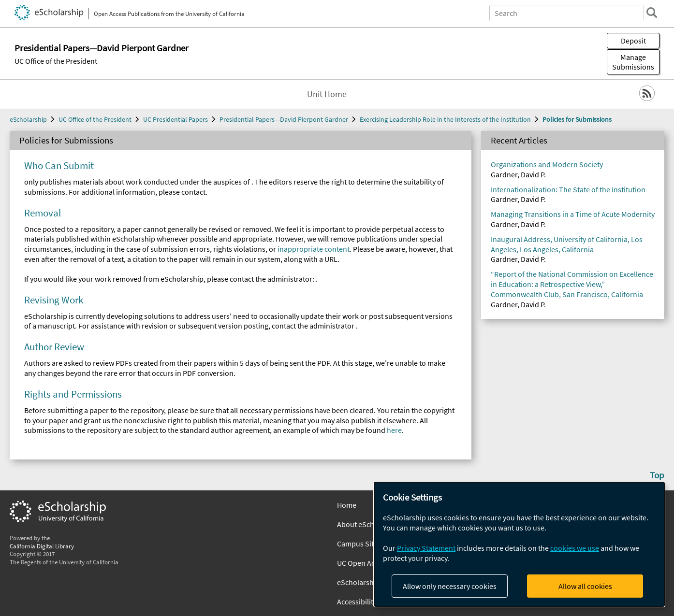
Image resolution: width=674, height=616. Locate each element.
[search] (652, 13)
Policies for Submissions (577, 119)
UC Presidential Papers (176, 119)
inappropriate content (314, 249)
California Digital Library (42, 546)
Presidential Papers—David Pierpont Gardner (284, 119)
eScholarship (28, 119)
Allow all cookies (585, 586)
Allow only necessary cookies (450, 586)
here (394, 430)
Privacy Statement (426, 548)
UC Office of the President (56, 61)
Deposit (633, 41)
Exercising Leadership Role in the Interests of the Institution (445, 119)
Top (657, 475)
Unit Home (327, 94)
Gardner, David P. (518, 174)
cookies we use (575, 548)
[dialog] (519, 544)
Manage (633, 62)
